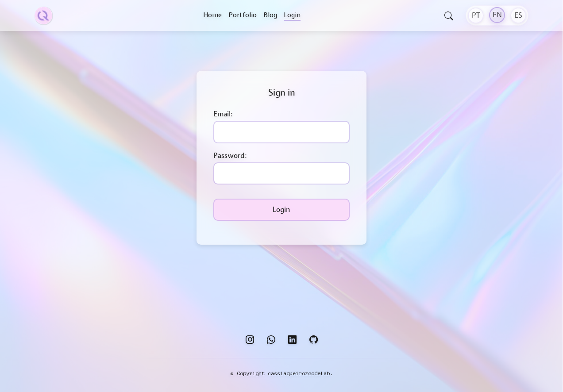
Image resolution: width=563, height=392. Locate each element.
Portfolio (243, 15)
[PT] (476, 15)
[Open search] (449, 17)
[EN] (497, 15)
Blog (270, 15)
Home (212, 15)
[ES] (518, 15)
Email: (223, 114)
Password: (230, 156)
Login (292, 15)
